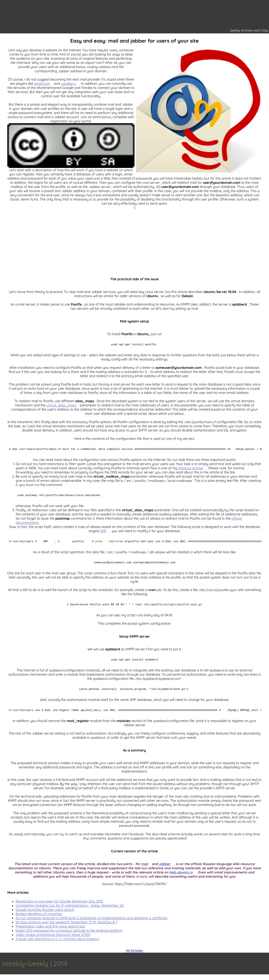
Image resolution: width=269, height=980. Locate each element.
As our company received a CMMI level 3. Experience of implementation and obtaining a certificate (92, 924)
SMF (103, 533)
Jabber (165, 870)
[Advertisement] (134, 239)
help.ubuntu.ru (181, 878)
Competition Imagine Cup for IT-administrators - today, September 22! (70, 911)
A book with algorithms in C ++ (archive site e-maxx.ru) (58, 944)
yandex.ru (68, 84)
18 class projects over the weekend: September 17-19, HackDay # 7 (67, 928)
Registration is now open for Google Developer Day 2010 (59, 907)
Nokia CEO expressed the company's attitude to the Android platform (69, 936)
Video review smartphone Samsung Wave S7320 (53, 940)
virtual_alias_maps (61, 406)
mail (145, 870)
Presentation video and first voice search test (50, 932)
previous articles (191, 469)
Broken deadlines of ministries (39, 919)
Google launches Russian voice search (45, 915)
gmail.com (42, 84)
